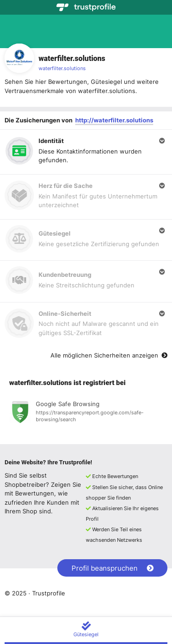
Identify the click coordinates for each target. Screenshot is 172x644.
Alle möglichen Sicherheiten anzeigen (109, 355)
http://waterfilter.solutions (114, 120)
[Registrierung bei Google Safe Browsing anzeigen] (86, 413)
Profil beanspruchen (113, 568)
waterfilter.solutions (62, 68)
